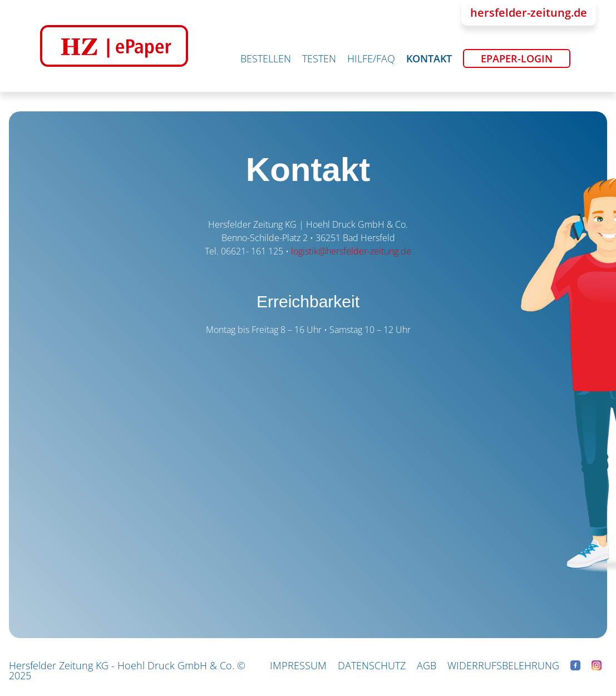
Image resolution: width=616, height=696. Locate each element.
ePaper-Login (517, 58)
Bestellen (266, 58)
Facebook (575, 665)
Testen (319, 58)
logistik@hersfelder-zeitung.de (351, 251)
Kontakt (429, 58)
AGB (427, 665)
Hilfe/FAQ (371, 58)
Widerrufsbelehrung (503, 665)
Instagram (597, 665)
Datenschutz (372, 665)
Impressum (298, 665)
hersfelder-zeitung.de (529, 13)
